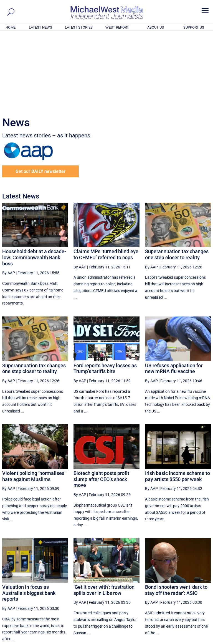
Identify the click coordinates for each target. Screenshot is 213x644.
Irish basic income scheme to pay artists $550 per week (177, 401)
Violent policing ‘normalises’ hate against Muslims (34, 401)
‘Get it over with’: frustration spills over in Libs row (104, 515)
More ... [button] (196, 588)
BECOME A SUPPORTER (186, 609)
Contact (185, 640)
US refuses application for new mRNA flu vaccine (174, 293)
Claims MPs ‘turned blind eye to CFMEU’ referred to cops (106, 179)
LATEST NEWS (40, 27)
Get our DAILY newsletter (40, 96)
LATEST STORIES (79, 27)
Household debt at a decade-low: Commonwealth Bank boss (34, 182)
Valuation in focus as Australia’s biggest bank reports (29, 517)
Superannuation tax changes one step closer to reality (177, 179)
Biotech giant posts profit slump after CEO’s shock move (101, 404)
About (171, 640)
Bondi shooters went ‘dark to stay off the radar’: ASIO (176, 515)
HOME (11, 27)
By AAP (9, 197)
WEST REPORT (117, 27)
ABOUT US (156, 27)
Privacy (201, 640)
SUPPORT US (194, 27)
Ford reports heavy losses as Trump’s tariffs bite (105, 293)
